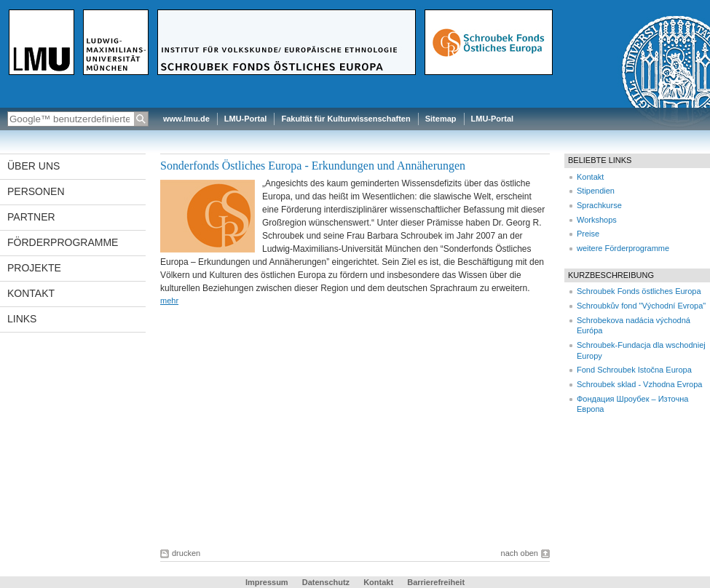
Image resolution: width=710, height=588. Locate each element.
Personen (36, 191)
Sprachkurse (599, 205)
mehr (169, 301)
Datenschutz (326, 582)
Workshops (597, 220)
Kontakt (31, 293)
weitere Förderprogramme (623, 248)
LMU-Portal (246, 119)
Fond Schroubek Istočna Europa (634, 370)
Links (22, 319)
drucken (186, 553)
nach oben (520, 553)
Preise (588, 234)
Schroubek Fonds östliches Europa (639, 291)
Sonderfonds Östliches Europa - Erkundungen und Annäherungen (313, 166)
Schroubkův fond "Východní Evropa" (641, 306)
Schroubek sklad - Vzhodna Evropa (639, 384)
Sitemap (441, 119)
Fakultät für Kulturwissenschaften (346, 119)
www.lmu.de (186, 119)
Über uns (33, 166)
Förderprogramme (63, 242)
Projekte (34, 268)
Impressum (267, 582)
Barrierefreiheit (436, 582)
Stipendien (596, 191)
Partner (31, 217)
